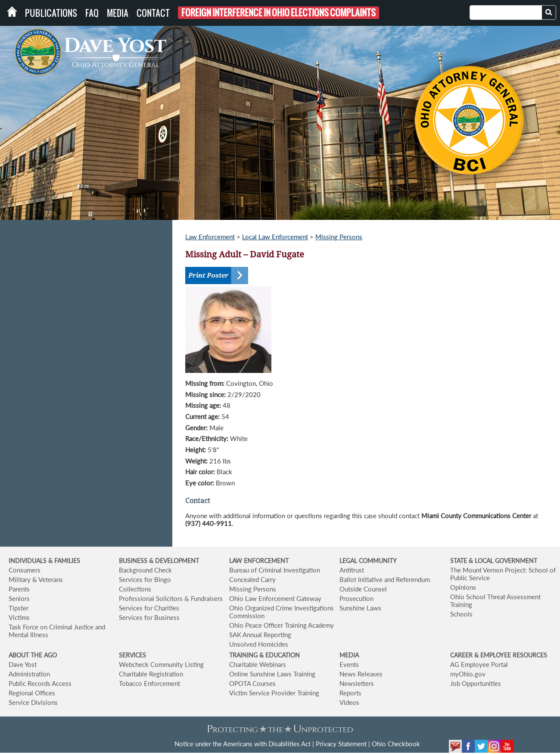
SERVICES (132, 655)
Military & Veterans (36, 579)
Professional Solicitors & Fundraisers (171, 598)
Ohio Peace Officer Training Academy (282, 625)
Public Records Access (40, 683)
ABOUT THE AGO (33, 655)
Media (118, 13)
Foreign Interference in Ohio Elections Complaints (278, 13)
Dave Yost (23, 664)
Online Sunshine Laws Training (272, 674)
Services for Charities (149, 608)
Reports (350, 693)
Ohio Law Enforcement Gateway (275, 598)
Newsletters (357, 683)
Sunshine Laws (360, 608)
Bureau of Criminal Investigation (275, 570)
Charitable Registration (151, 674)
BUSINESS (134, 561)
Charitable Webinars (258, 664)
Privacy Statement (341, 744)
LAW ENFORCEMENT (259, 561)
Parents (19, 589)
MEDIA (349, 655)
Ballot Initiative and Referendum (385, 579)
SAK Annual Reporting (260, 635)
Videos (349, 702)
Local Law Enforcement (275, 237)
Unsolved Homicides (259, 644)
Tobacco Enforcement (149, 683)
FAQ (92, 13)
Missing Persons (339, 237)
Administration (29, 674)
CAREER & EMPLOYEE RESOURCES (499, 655)
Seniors (19, 598)
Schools (461, 614)
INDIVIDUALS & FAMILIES (44, 561)
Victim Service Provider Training (274, 693)
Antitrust (352, 570)
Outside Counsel (363, 589)
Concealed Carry (252, 579)
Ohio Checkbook (396, 744)
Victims (19, 617)
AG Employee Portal (479, 664)
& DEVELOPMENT (174, 561)
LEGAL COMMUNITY (368, 561)
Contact (153, 13)
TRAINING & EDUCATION (264, 655)
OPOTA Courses (252, 683)
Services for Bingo (145, 579)
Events (349, 664)
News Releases (361, 674)
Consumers (25, 570)
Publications (51, 13)
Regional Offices (32, 693)
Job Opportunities (476, 683)
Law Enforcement (210, 237)
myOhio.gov (468, 674)
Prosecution (356, 598)
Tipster (19, 608)
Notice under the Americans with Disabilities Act (243, 744)
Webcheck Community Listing (161, 664)
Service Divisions (33, 702)
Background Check (145, 570)
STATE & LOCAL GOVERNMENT (494, 561)
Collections (135, 589)
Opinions (463, 587)
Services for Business (149, 617)
